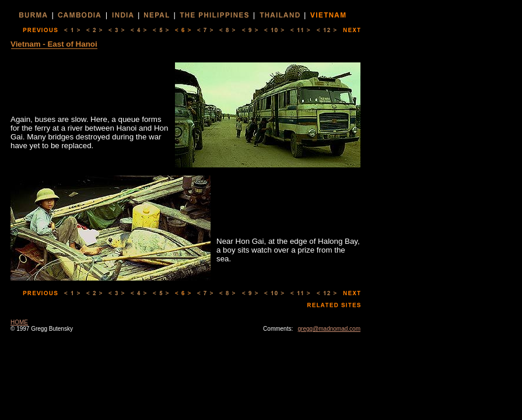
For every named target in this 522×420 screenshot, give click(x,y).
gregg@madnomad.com (329, 329)
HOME (19, 322)
